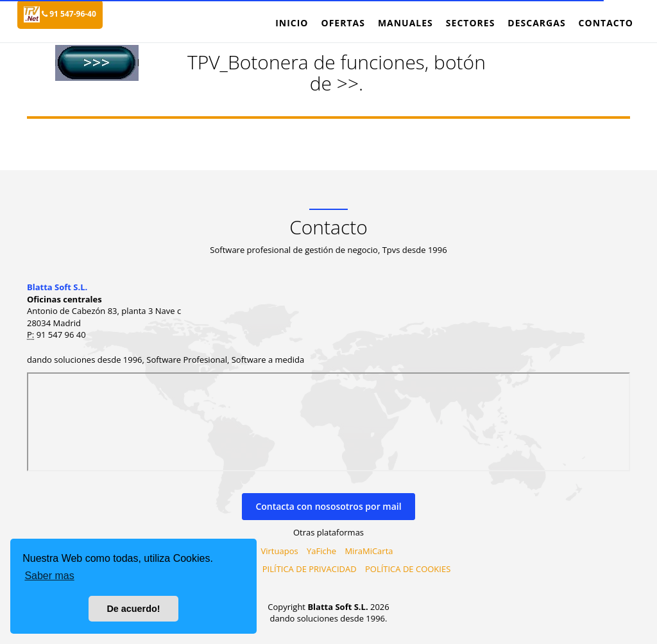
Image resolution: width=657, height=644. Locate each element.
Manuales (405, 23)
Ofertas (343, 23)
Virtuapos (280, 551)
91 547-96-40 (69, 14)
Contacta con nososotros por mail (328, 506)
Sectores (471, 23)
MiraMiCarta (369, 551)
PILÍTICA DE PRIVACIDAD (310, 569)
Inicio (292, 23)
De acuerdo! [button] (133, 609)
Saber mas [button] (49, 576)
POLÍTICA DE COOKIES (408, 569)
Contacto (606, 23)
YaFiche (321, 551)
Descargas (536, 23)
